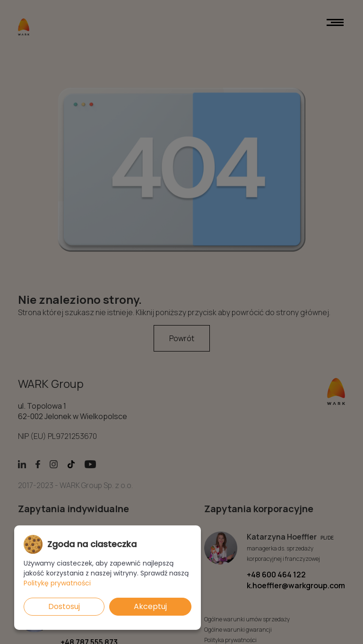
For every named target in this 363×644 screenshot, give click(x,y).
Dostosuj (64, 606)
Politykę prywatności (57, 583)
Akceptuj (150, 606)
